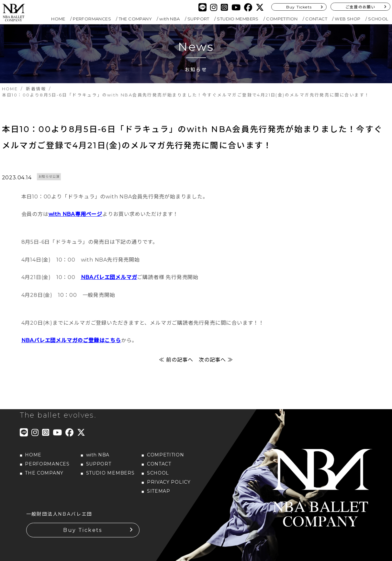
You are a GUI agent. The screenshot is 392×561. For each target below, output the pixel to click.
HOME (58, 19)
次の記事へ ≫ (216, 360)
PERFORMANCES (92, 19)
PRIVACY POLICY (169, 483)
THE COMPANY (135, 19)
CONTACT (316, 19)
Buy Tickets (299, 7)
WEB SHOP (347, 19)
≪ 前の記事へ (176, 360)
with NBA (169, 19)
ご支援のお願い (360, 7)
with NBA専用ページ (75, 215)
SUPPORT (198, 19)
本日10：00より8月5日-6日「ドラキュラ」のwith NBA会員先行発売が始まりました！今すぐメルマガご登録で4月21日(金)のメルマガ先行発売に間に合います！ (193, 138)
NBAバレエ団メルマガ (109, 278)
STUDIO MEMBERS (238, 19)
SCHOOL (378, 19)
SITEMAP (159, 492)
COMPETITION (282, 19)
